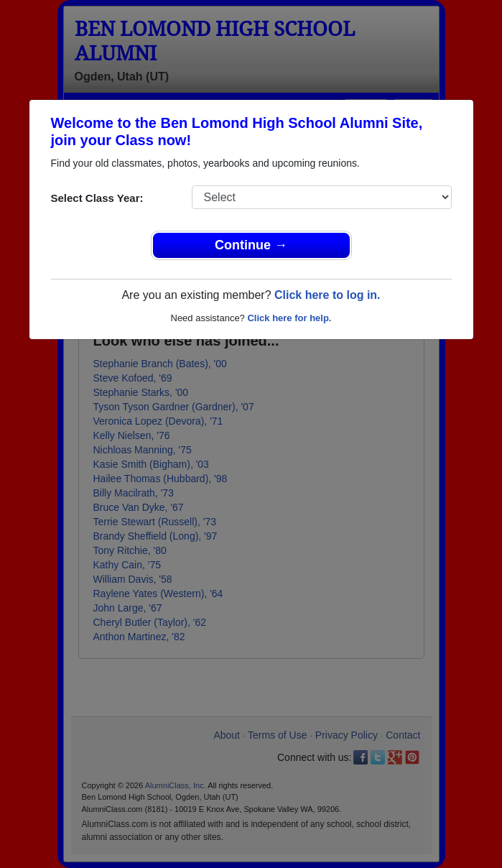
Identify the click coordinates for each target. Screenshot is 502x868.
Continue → (251, 245)
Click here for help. (289, 318)
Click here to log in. (327, 295)
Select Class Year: (97, 198)
